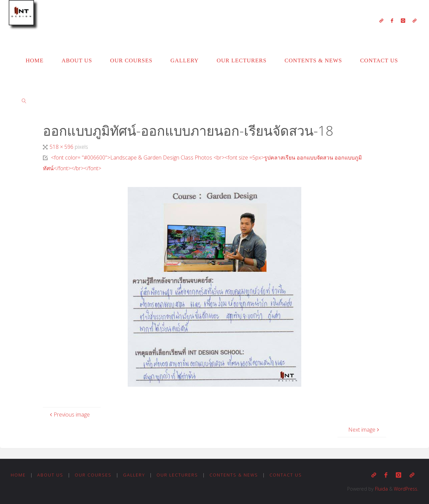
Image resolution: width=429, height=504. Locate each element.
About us (51, 475)
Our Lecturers (179, 475)
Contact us (288, 475)
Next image (364, 430)
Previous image (69, 415)
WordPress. (405, 489)
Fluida (379, 489)
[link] (24, 101)
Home (18, 475)
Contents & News (236, 475)
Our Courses (94, 475)
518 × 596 (62, 147)
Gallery (135, 475)
